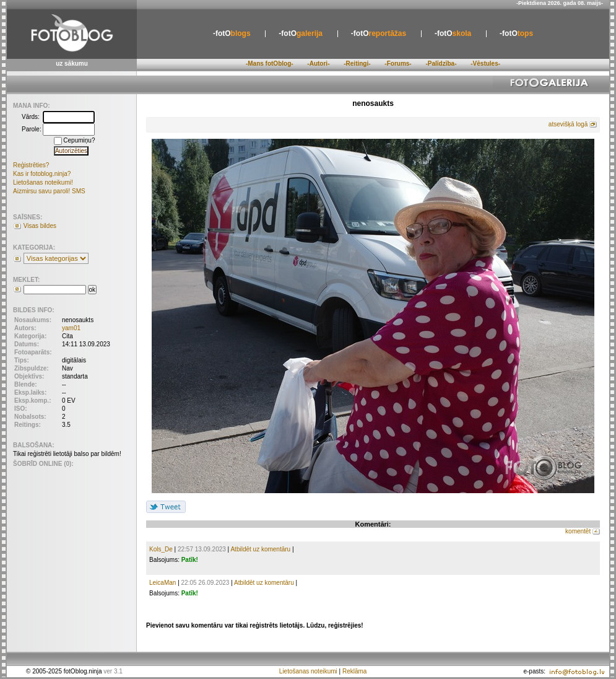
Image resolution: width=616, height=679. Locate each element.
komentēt (578, 531)
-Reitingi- (357, 64)
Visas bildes (40, 226)
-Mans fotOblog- (270, 64)
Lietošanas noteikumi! (43, 182)
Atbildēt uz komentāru (260, 549)
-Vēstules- (485, 64)
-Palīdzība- (441, 64)
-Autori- (318, 64)
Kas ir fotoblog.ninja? (42, 174)
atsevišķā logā (568, 124)
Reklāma (354, 671)
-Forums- (398, 64)
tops (516, 33)
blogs (232, 33)
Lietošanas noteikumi (308, 671)
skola (453, 33)
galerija (301, 33)
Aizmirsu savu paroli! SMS (49, 191)
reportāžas (379, 33)
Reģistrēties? (31, 165)
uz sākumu (72, 64)
